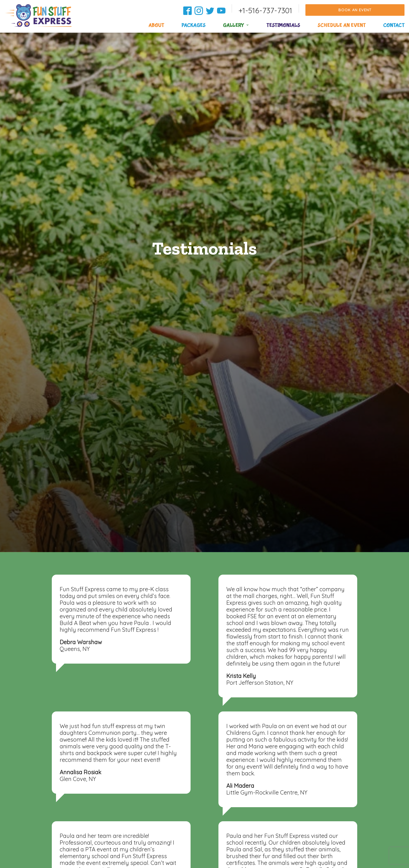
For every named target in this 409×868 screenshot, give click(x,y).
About (156, 25)
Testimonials (283, 25)
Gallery (233, 25)
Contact (394, 25)
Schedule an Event (342, 25)
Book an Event (355, 10)
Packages (194, 25)
